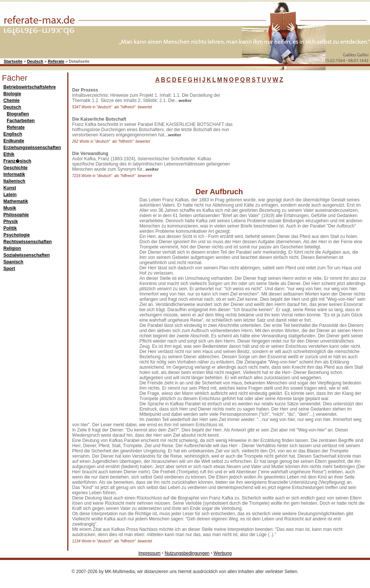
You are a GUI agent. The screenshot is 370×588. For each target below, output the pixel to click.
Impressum (149, 553)
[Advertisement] (292, 134)
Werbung (222, 553)
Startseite (13, 61)
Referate (56, 61)
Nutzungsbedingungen (187, 553)
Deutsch (35, 61)
